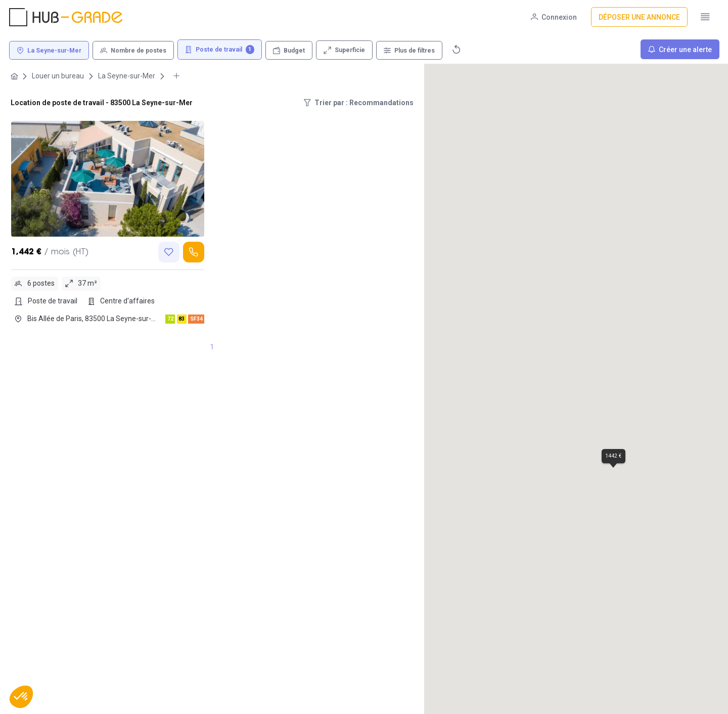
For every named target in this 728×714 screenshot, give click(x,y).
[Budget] (289, 50)
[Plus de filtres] (409, 50)
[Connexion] (554, 17)
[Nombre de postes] (133, 50)
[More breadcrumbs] (176, 76)
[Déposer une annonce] (639, 17)
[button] (21, 697)
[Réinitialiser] (457, 49)
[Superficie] (344, 50)
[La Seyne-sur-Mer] (49, 50)
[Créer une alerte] (680, 49)
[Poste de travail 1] (220, 50)
